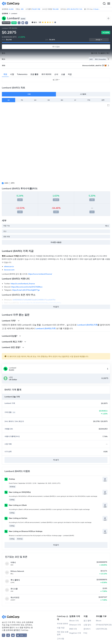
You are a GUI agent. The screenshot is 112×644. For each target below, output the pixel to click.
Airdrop (10, 479)
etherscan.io (9, 267)
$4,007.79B (36, 9)
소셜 (63, 74)
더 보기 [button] (56, 460)
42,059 (11, 9)
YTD (89, 100)
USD (6, 183)
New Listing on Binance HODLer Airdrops (23, 531)
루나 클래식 (15, 580)
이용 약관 (61, 628)
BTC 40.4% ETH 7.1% (75, 9)
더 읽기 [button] (56, 307)
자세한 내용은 (56, 242)
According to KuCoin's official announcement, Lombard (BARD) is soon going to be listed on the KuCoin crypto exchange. (50, 522)
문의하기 (87, 629)
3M (49, 100)
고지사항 (60, 639)
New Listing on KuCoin (16, 518)
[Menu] (109, 4)
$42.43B (56, 9)
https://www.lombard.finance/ (40, 274)
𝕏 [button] (19, 23)
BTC (13, 183)
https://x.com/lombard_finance (23, 284)
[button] (23, 23)
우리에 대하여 (62, 624)
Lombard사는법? (11, 336)
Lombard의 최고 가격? (14, 342)
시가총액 (83, 94)
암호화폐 (5, 14)
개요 (5, 74)
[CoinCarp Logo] (11, 4)
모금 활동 (34, 74)
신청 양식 (87, 625)
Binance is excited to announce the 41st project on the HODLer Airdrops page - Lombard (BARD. (42, 536)
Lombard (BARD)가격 (87, 325)
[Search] (104, 4)
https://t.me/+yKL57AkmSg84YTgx (26, 290)
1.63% (106, 33)
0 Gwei (97, 9)
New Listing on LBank (16, 505)
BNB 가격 (73, 629)
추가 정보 (56, 47)
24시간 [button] (99, 40)
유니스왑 (14, 589)
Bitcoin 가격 (74, 621)
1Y (75, 100)
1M (35, 100)
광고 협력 (87, 621)
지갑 (70, 74)
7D (22, 100)
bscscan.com (9, 270)
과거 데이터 (46, 74)
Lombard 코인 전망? (13, 347)
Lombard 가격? (11, 321)
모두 (103, 100)
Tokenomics (22, 74)
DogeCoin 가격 (75, 633)
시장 (12, 74)
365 (22, 9)
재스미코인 (15, 598)
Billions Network (17, 571)
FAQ (85, 633)
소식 (56, 74)
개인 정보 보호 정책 (63, 633)
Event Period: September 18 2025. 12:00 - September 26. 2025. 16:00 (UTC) (35, 483)
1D (9, 100)
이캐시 (13, 562)
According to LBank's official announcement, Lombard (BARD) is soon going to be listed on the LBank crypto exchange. (49, 509)
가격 (29, 94)
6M (62, 100)
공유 (55, 80)
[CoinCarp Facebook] (8, 635)
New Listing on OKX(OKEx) (18, 492)
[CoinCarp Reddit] (13, 635)
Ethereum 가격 (75, 625)
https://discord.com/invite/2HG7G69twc (27, 287)
